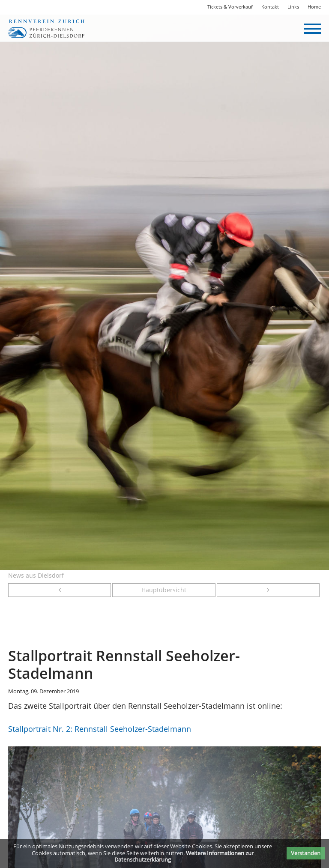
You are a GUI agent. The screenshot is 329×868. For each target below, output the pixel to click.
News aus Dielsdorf (36, 576)
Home (314, 7)
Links (293, 7)
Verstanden (306, 853)
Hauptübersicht (164, 590)
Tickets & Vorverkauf (230, 7)
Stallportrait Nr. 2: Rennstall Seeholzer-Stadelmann (100, 729)
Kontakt (270, 7)
